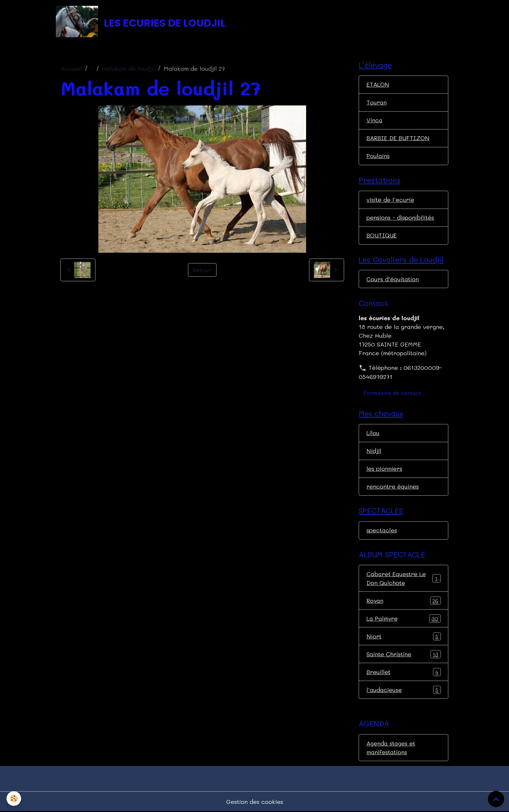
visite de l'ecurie (390, 200)
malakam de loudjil (128, 68)
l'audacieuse (404, 690)
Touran (377, 102)
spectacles (382, 530)
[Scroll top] (496, 799)
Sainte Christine (404, 654)
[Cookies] (14, 799)
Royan (404, 601)
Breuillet (404, 672)
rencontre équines (393, 486)
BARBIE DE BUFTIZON (398, 138)
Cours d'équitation (393, 279)
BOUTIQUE (382, 235)
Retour (202, 270)
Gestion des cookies (255, 802)
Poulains (378, 156)
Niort (404, 636)
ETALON (378, 84)
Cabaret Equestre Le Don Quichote (404, 578)
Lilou (373, 433)
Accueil (71, 68)
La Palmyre (404, 619)
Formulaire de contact (392, 393)
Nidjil (374, 451)
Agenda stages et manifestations (391, 748)
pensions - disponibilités (400, 217)
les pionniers (384, 468)
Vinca (374, 120)
